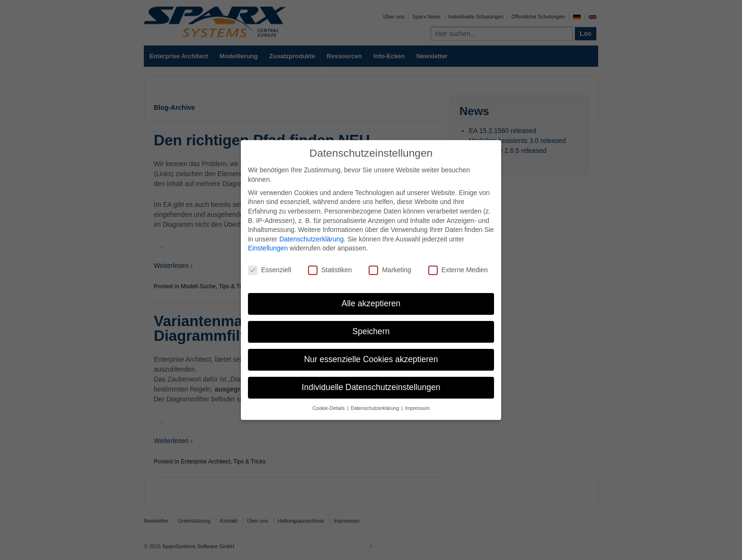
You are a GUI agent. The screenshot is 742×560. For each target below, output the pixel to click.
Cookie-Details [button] (329, 408)
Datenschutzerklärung (311, 239)
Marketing (390, 270)
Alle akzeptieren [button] (371, 303)
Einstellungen (268, 248)
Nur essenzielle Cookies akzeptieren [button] (371, 359)
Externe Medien (458, 270)
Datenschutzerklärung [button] (375, 408)
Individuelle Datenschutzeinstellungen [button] (371, 387)
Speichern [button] (371, 331)
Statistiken (330, 270)
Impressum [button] (417, 408)
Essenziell (269, 270)
